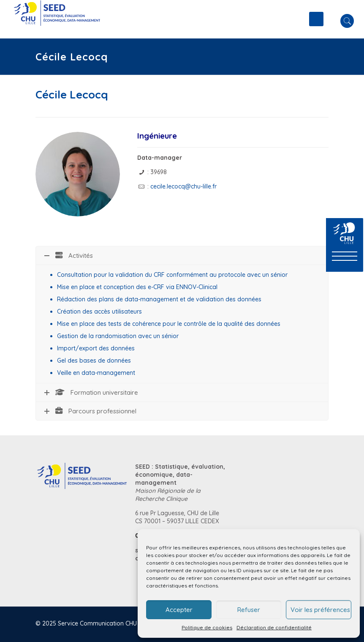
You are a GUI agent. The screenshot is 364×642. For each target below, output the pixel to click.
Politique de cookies (207, 627)
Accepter (179, 610)
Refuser (249, 610)
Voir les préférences (320, 610)
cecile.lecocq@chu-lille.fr (183, 186)
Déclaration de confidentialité (274, 627)
